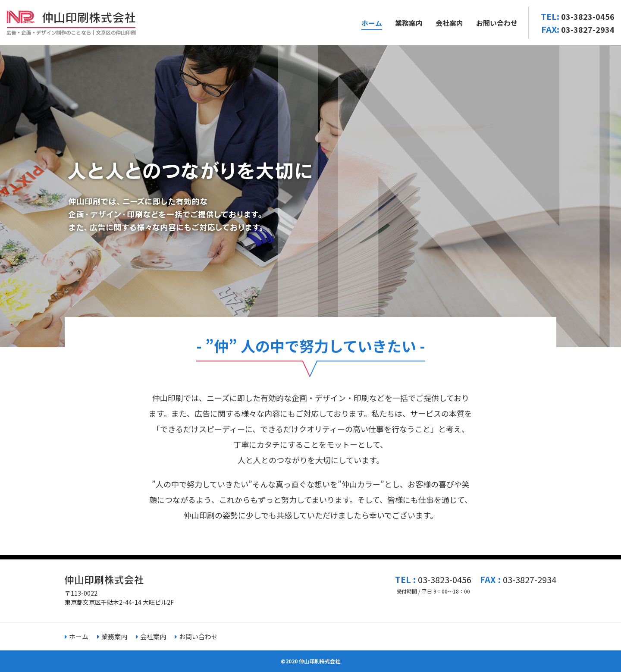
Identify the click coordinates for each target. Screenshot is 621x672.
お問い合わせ (497, 23)
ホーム (372, 23)
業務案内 (409, 23)
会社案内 (449, 23)
